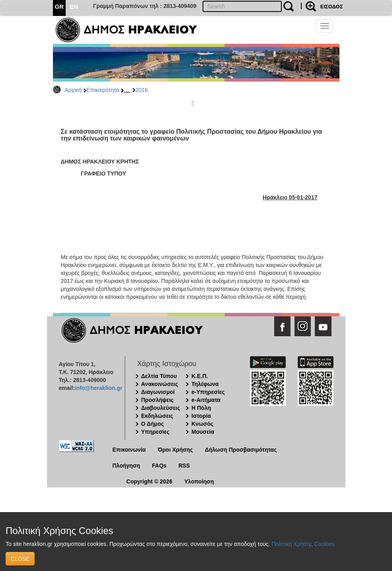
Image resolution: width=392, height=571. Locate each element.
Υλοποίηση (199, 481)
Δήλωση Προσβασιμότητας (241, 450)
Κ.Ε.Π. (200, 376)
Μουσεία (203, 432)
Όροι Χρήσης (175, 450)
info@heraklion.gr (98, 388)
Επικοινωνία (129, 450)
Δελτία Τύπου (159, 376)
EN (74, 7)
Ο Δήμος (153, 424)
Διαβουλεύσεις (161, 408)
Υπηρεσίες (155, 432)
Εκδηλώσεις (157, 416)
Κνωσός (202, 424)
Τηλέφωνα (205, 384)
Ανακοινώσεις (160, 384)
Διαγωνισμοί (158, 392)
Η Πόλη (201, 408)
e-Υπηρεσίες (208, 392)
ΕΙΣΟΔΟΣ (332, 7)
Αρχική (73, 90)
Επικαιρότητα (103, 90)
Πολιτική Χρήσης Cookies (303, 544)
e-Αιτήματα (206, 400)
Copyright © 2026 (149, 481)
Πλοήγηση (126, 466)
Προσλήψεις (158, 400)
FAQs (159, 466)
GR (59, 7)
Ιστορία (201, 416)
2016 (141, 90)
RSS (184, 466)
